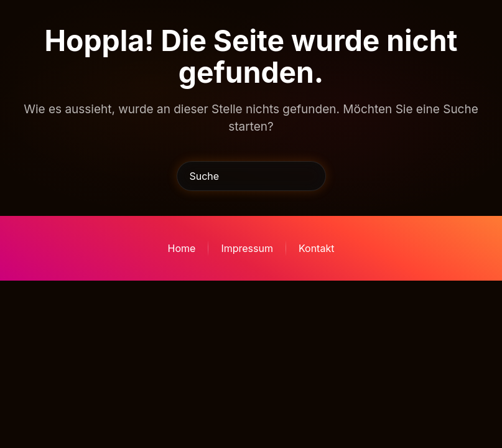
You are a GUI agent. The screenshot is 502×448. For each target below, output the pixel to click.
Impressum (247, 248)
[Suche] (251, 176)
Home (182, 248)
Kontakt (316, 248)
